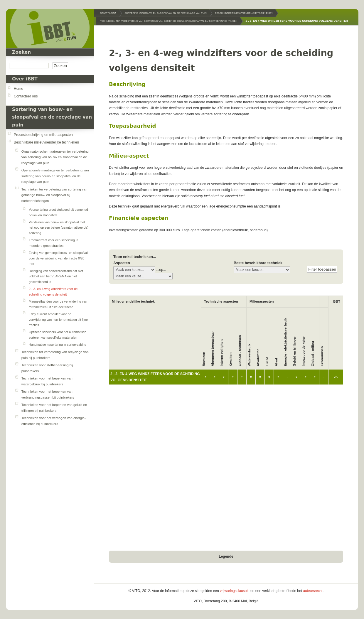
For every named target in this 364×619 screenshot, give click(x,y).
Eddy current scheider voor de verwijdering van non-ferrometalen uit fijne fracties (58, 319)
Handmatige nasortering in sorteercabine (58, 345)
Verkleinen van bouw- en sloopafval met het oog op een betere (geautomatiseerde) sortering (59, 228)
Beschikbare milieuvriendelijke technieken (46, 142)
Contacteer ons (26, 96)
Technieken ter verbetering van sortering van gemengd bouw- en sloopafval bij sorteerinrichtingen (54, 195)
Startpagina (108, 13)
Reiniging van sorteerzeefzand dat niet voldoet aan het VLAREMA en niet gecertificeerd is (56, 276)
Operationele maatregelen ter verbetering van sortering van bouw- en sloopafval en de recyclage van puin (55, 176)
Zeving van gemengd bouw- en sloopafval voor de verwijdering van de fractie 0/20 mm (58, 258)
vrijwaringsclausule (235, 591)
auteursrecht (313, 591)
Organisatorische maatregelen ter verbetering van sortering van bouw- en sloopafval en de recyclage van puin (55, 157)
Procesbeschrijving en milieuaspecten (43, 135)
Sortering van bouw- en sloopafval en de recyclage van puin (52, 117)
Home (18, 89)
